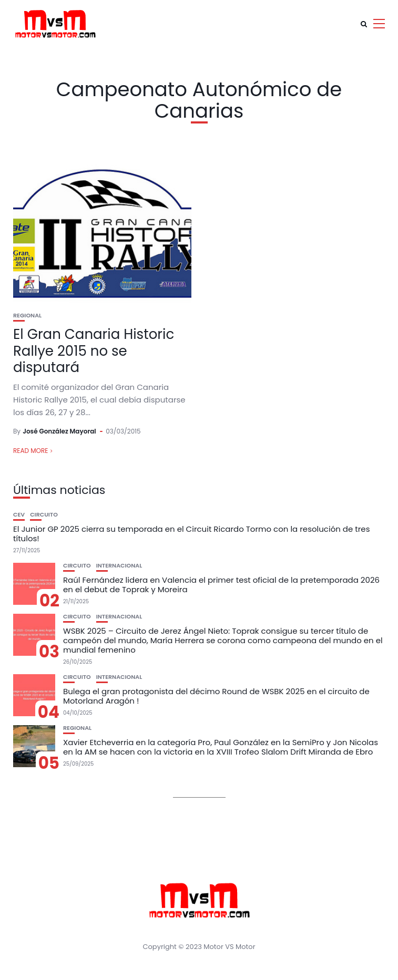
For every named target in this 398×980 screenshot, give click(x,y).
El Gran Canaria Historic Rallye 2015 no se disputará (94, 350)
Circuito (44, 515)
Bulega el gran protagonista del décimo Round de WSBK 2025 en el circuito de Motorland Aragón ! (216, 696)
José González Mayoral (59, 431)
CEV (19, 515)
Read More (30, 451)
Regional (27, 316)
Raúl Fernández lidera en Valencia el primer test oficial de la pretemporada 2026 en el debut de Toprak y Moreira (221, 585)
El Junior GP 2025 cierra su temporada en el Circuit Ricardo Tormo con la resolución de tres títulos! (192, 534)
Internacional (119, 566)
